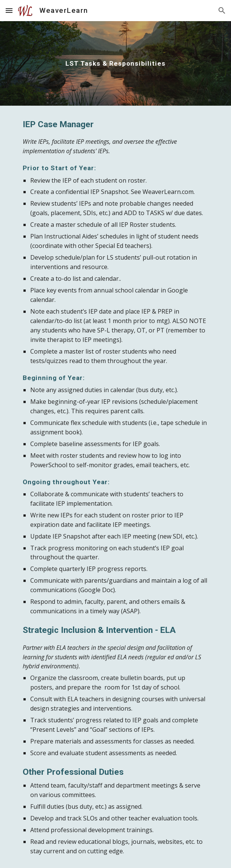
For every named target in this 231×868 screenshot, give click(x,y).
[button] (9, 10)
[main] (115, 63)
